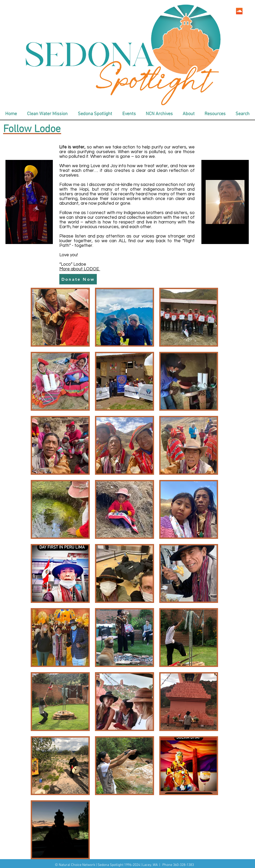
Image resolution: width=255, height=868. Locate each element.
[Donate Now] (78, 279)
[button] (47, 114)
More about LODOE (80, 269)
